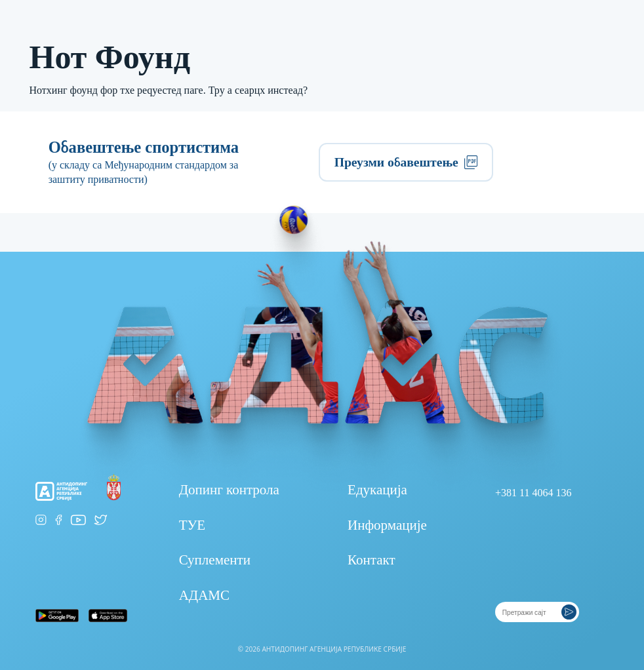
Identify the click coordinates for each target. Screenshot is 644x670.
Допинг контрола (229, 490)
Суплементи (215, 560)
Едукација (377, 490)
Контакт (372, 560)
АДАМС (204, 595)
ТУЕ (192, 525)
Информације (387, 525)
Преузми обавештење (406, 162)
